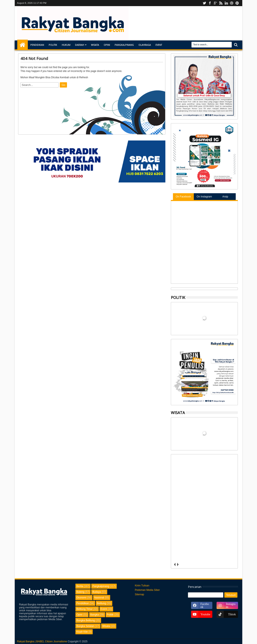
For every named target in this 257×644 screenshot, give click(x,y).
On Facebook (183, 197)
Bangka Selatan (85, 626)
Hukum (66, 45)
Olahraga (145, 45)
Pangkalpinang (124, 45)
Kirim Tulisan (142, 586)
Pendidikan (37, 45)
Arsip (225, 197)
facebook (210, 3)
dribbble (232, 3)
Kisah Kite (82, 632)
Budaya (97, 592)
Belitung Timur (85, 609)
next (178, 565)
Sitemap (139, 594)
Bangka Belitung (86, 620)
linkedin (226, 3)
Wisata (95, 45)
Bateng (80, 592)
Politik (53, 45)
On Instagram (204, 197)
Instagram (215, 3)
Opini (107, 45)
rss (221, 3)
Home (23, 45)
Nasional (99, 598)
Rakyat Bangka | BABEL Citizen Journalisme (42, 641)
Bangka (94, 615)
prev (175, 565)
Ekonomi (81, 598)
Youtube (204, 3)
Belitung (101, 603)
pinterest (237, 3)
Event (159, 45)
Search (235, 45)
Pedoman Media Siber (147, 590)
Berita (80, 586)
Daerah (80, 45)
